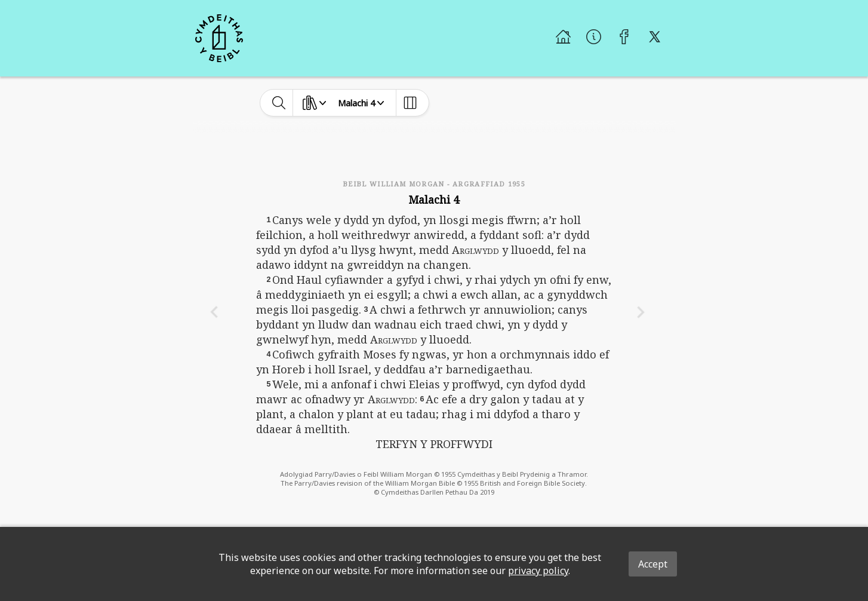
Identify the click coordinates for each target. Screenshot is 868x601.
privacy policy (538, 571)
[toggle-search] (279, 103)
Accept (653, 564)
